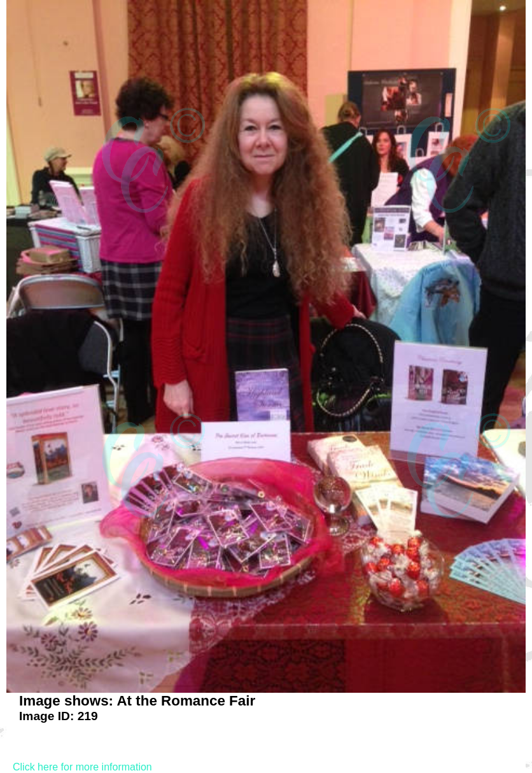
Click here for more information (82, 767)
